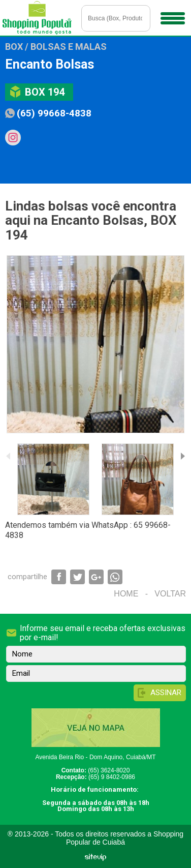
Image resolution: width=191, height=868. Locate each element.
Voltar (170, 594)
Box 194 (45, 92)
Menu (171, 15)
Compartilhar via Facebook (59, 577)
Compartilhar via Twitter (77, 577)
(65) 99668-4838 (54, 113)
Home (126, 594)
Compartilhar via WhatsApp (115, 577)
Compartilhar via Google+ (96, 577)
